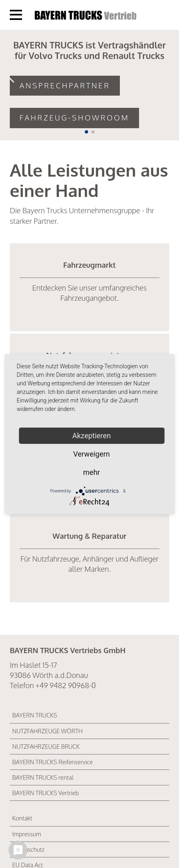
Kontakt (22, 818)
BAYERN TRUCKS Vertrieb (45, 793)
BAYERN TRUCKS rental (43, 777)
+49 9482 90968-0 (66, 685)
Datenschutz (28, 849)
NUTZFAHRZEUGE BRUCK (46, 746)
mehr (92, 472)
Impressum (27, 834)
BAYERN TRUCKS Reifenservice (53, 762)
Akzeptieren (92, 435)
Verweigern (91, 454)
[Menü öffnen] (16, 15)
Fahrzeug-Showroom (74, 118)
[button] (86, 132)
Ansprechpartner (65, 85)
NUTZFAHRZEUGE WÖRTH (48, 731)
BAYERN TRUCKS (35, 715)
